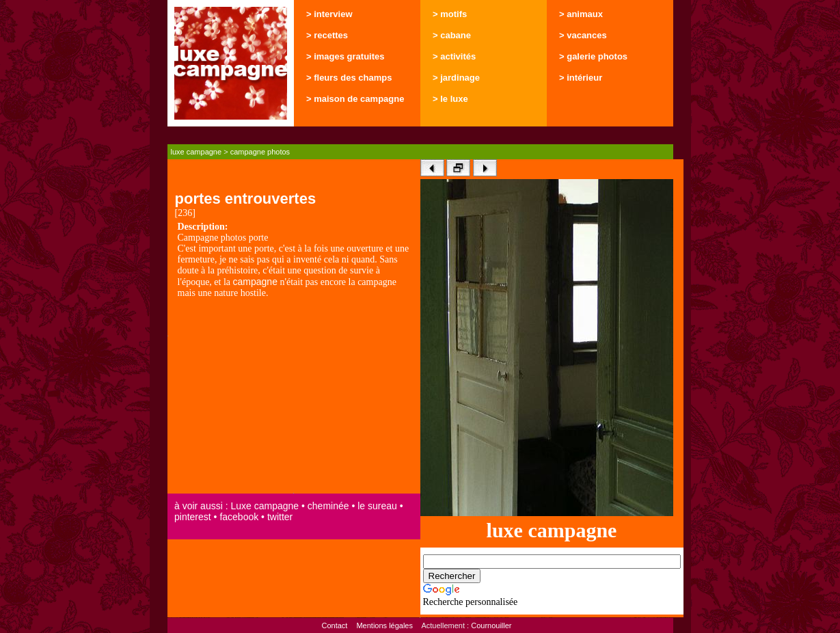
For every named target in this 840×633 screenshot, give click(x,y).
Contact (334, 625)
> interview (329, 14)
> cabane (452, 35)
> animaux (581, 14)
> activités (454, 56)
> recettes (327, 35)
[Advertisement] (294, 397)
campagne (255, 282)
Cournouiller (491, 625)
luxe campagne (197, 152)
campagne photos (260, 152)
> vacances (583, 35)
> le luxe (450, 99)
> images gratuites (346, 56)
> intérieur (581, 78)
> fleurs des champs (349, 78)
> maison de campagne (355, 99)
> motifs (450, 14)
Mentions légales (384, 625)
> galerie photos (593, 56)
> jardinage (456, 78)
